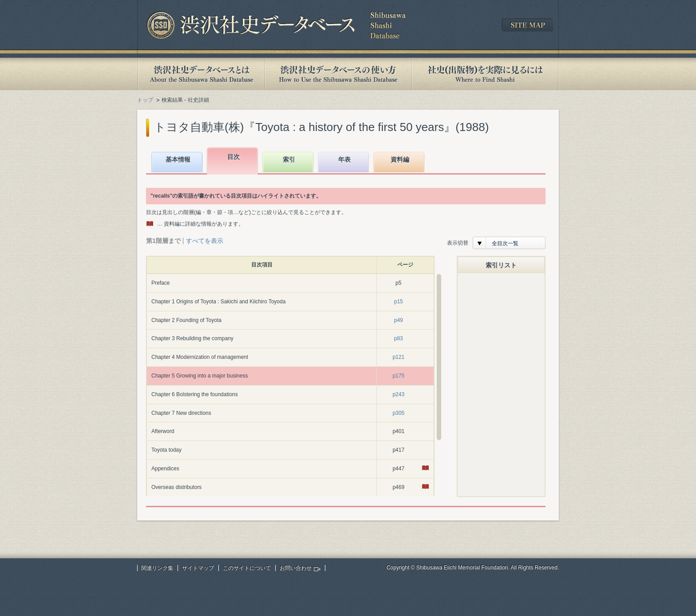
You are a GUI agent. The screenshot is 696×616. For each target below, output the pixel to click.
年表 (344, 159)
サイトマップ (198, 568)
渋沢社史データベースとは (201, 74)
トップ (145, 100)
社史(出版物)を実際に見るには (485, 74)
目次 (233, 157)
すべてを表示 (205, 241)
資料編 (400, 159)
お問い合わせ (296, 568)
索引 (289, 159)
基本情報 (178, 159)
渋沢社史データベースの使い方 (338, 74)
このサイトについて (247, 568)
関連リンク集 (157, 568)
